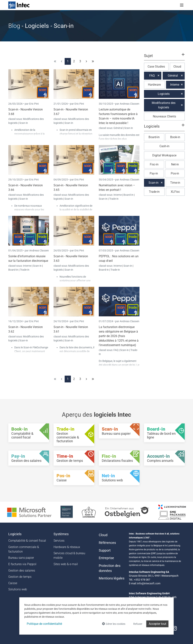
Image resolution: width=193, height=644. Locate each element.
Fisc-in (154, 164)
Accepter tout (157, 624)
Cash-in (164, 146)
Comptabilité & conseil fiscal (27, 541)
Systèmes (61, 534)
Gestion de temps (20, 577)
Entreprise (106, 558)
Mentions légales (112, 578)
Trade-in (114, 199)
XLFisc (175, 192)
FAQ (116, 350)
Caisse (13, 583)
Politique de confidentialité (44, 624)
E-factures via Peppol (22, 564)
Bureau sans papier (21, 558)
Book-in (175, 137)
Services (59, 541)
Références (107, 543)
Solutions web (18, 589)
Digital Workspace (164, 155)
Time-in (175, 183)
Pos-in (175, 173)
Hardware (154, 85)
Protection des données (110, 568)
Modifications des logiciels (164, 105)
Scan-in (24, 123)
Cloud (177, 67)
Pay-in (154, 173)
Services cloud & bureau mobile (69, 555)
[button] (164, 57)
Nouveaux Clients (164, 116)
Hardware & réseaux (67, 547)
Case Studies (156, 67)
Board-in (128, 195)
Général (118, 128)
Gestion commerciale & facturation (24, 549)
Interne (118, 195)
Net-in (175, 164)
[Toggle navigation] (182, 5)
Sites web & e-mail (66, 564)
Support (105, 550)
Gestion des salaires (22, 571)
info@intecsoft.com (149, 583)
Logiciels (164, 94)
